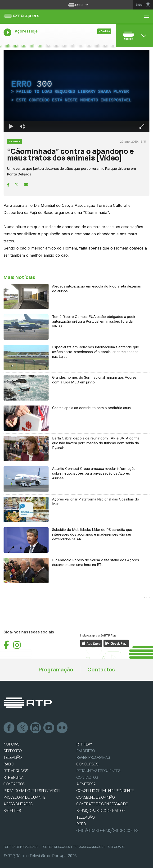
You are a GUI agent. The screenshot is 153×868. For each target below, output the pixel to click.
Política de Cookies (56, 847)
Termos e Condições (88, 847)
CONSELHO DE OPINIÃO (96, 797)
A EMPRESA (86, 784)
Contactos (101, 670)
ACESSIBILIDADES (18, 804)
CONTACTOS (14, 784)
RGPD (81, 824)
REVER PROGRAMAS (93, 757)
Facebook (9, 728)
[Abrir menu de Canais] (134, 36)
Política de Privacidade (21, 847)
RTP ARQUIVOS (16, 771)
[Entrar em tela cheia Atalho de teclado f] (142, 126)
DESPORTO (13, 751)
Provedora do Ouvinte (25, 797)
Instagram (36, 728)
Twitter (22, 728)
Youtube (49, 728)
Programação (56, 670)
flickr (62, 728)
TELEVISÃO (13, 757)
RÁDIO (9, 764)
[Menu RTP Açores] (148, 17)
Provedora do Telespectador (32, 791)
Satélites (12, 811)
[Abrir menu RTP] (77, 5)
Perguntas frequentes (98, 771)
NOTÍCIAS (11, 744)
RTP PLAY (84, 744)
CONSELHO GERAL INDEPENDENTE (105, 791)
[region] (76, 91)
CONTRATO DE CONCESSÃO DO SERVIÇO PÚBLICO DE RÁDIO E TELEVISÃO (102, 811)
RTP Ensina (13, 777)
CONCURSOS (87, 764)
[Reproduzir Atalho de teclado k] (11, 126)
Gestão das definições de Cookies (107, 830)
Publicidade (116, 847)
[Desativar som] (22, 126)
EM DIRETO (86, 751)
